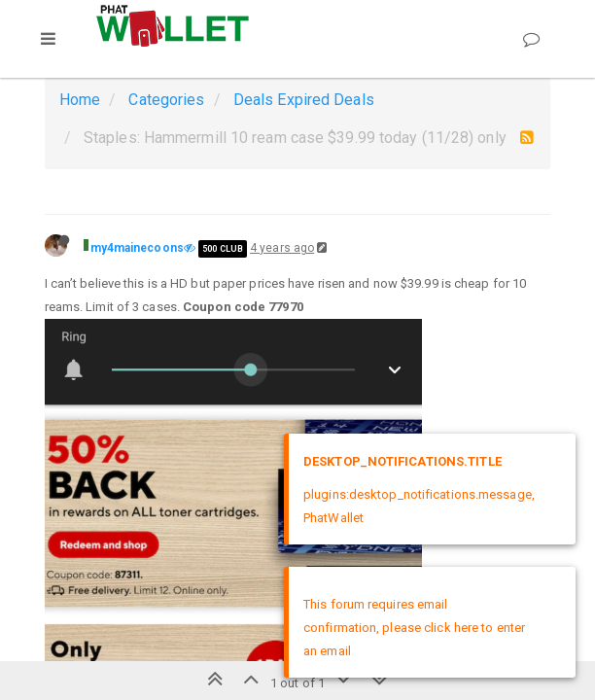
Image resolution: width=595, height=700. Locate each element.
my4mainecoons (137, 248)
